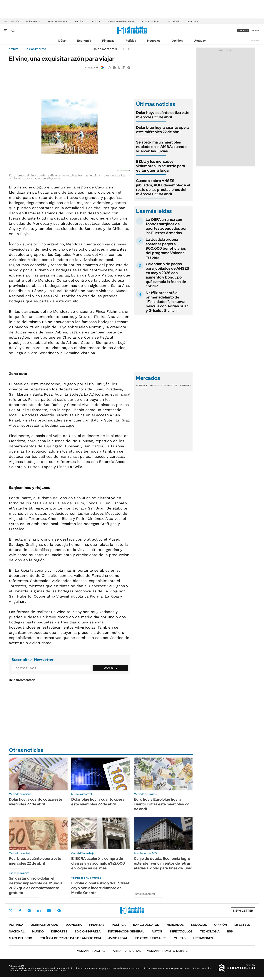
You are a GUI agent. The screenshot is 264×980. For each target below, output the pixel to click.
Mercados (175, 925)
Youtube (49, 911)
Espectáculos (181, 931)
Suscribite (110, 668)
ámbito (14, 49)
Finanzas (108, 41)
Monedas (141, 385)
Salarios (96, 21)
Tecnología (210, 931)
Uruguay (200, 41)
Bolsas (154, 385)
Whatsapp (59, 910)
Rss (230, 931)
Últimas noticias (44, 925)
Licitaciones (203, 938)
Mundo (38, 931)
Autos (157, 931)
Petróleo (80, 21)
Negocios (154, 41)
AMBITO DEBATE (167, 951)
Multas (180, 938)
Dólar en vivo (33, 21)
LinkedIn (39, 910)
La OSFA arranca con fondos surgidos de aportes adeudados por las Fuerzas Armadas (166, 226)
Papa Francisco (150, 21)
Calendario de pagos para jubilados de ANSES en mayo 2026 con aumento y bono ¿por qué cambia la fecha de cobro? (167, 275)
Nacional (17, 931)
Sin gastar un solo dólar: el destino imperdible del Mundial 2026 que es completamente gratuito (36, 885)
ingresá (255, 31)
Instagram (29, 910)
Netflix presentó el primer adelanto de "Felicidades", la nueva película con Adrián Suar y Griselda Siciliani (167, 302)
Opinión (177, 41)
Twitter (11, 911)
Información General (126, 931)
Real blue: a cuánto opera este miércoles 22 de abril (35, 861)
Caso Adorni (172, 21)
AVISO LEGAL (118, 938)
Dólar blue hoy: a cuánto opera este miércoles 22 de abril (163, 130)
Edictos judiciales (151, 938)
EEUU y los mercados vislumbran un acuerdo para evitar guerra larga (161, 166)
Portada (16, 925)
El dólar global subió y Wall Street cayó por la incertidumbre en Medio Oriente (100, 888)
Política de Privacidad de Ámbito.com (70, 938)
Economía (84, 41)
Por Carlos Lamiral (144, 894)
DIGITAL (91, 951)
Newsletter (255, 40)
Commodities (169, 385)
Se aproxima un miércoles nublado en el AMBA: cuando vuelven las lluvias (161, 147)
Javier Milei (192, 21)
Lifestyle (242, 925)
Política (131, 41)
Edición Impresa (88, 931)
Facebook (20, 911)
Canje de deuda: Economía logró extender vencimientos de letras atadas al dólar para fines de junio (163, 863)
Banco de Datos (146, 925)
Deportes (59, 931)
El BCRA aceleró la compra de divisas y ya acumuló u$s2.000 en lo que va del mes (98, 863)
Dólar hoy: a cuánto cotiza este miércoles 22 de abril (163, 115)
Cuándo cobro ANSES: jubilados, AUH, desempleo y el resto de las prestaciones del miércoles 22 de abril (163, 187)
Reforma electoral (58, 21)
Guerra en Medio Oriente (121, 21)
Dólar (62, 41)
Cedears (185, 385)
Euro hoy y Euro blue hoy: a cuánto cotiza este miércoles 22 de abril (161, 804)
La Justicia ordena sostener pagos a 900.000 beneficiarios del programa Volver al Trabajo (166, 248)
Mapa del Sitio (21, 938)
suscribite (243, 31)
